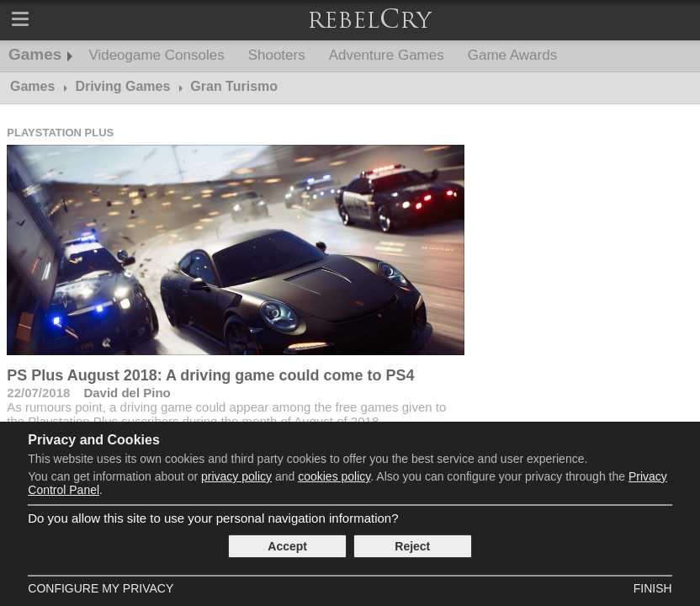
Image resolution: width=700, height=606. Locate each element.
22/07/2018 (38, 393)
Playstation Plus (60, 133)
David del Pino (127, 393)
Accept (287, 546)
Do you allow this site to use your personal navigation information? (213, 518)
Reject (412, 546)
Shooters (277, 55)
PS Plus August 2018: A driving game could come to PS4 (210, 375)
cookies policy (334, 476)
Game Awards (512, 55)
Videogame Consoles (156, 55)
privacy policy (236, 476)
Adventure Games (387, 55)
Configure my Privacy (101, 588)
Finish (653, 588)
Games (35, 54)
